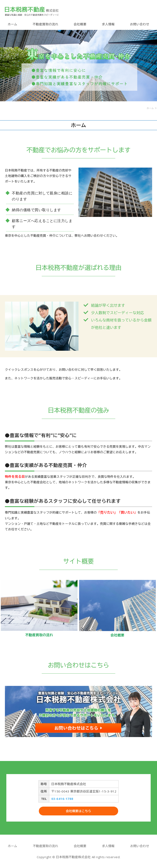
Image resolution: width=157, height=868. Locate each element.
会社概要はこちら (78, 811)
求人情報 (108, 24)
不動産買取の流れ (46, 24)
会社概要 (80, 24)
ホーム (12, 24)
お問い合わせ (140, 24)
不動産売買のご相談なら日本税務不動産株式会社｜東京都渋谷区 (32, 11)
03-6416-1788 (62, 799)
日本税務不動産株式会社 (73, 857)
